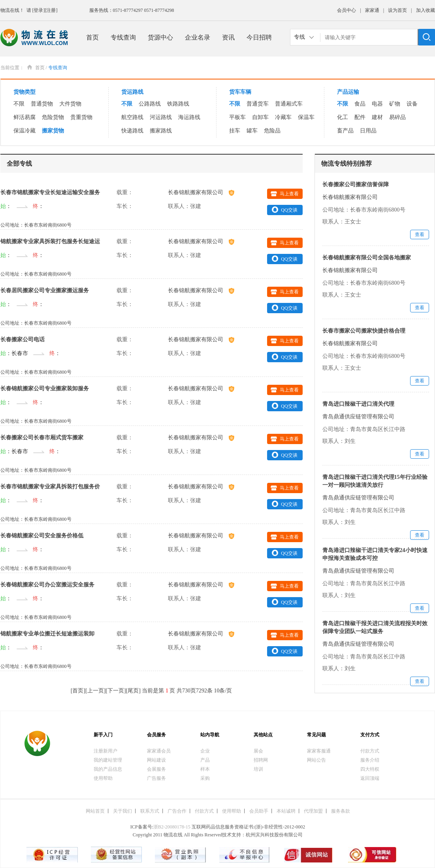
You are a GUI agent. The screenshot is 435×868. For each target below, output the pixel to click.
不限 (19, 104)
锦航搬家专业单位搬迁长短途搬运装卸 (47, 634)
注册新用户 (105, 751)
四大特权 (370, 769)
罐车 (252, 131)
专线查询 (123, 37)
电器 (377, 104)
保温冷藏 (24, 131)
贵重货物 (81, 117)
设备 (412, 104)
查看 (420, 234)
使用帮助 (103, 778)
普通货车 (258, 104)
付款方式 (370, 751)
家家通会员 (159, 751)
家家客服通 (319, 751)
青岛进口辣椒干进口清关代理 (358, 404)
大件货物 (70, 104)
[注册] (51, 10)
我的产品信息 (108, 769)
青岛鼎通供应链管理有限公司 (358, 417)
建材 (377, 117)
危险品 (272, 131)
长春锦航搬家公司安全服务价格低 (42, 536)
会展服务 (156, 769)
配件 (360, 117)
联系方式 (150, 811)
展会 (258, 751)
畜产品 (345, 131)
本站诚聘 (286, 811)
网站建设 (156, 760)
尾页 (133, 691)
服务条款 (341, 811)
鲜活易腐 (24, 117)
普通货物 (42, 104)
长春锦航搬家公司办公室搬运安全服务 (47, 585)
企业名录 (198, 37)
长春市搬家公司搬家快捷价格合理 (364, 331)
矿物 (395, 104)
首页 (92, 37)
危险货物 (53, 117)
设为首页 (397, 10)
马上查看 (285, 194)
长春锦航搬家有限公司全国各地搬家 (367, 258)
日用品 (368, 131)
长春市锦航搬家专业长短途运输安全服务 (50, 192)
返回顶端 (370, 778)
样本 (205, 769)
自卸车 (260, 117)
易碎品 (397, 117)
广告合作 (177, 811)
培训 (258, 769)
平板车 (237, 117)
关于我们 (122, 811)
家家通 (372, 10)
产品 (205, 760)
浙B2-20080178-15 (172, 827)
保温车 (306, 117)
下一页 (116, 691)
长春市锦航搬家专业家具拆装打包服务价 (50, 487)
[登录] (39, 10)
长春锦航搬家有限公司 (201, 192)
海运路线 (189, 117)
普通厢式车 (289, 104)
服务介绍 (370, 760)
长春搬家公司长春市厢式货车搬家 (42, 438)
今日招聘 (259, 37)
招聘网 (261, 760)
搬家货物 (53, 131)
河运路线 (161, 117)
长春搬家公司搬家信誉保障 (356, 184)
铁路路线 (178, 104)
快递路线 (132, 131)
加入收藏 (426, 10)
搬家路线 (161, 131)
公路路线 (150, 104)
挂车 (235, 131)
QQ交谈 (284, 210)
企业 (205, 751)
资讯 (228, 37)
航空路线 (132, 117)
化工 (343, 117)
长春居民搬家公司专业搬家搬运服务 (45, 290)
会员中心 (346, 10)
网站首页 (95, 811)
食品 (360, 104)
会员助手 (259, 811)
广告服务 (156, 778)
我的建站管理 (108, 760)
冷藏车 (283, 117)
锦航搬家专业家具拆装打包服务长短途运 (50, 241)
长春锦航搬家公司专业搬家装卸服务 (45, 389)
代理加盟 (313, 811)
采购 (205, 778)
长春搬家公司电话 (23, 339)
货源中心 (160, 37)
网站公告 (316, 760)
